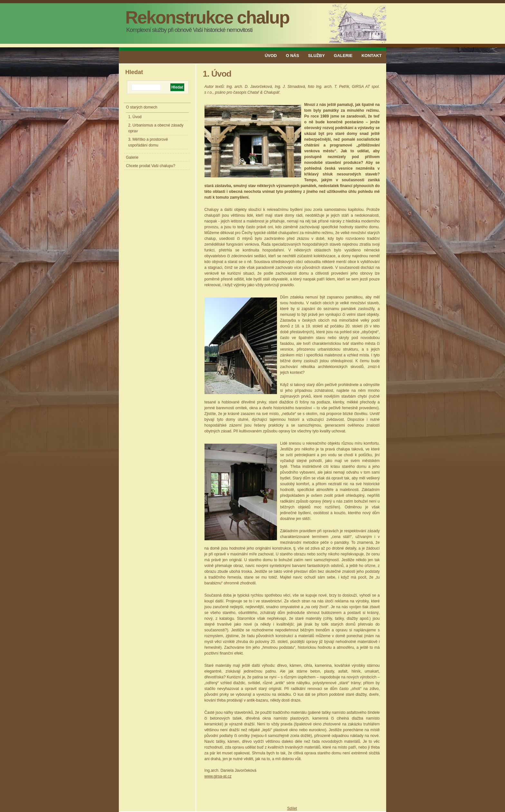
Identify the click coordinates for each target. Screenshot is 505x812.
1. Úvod (135, 117)
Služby (317, 56)
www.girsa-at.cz (218, 776)
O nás (292, 56)
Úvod (271, 56)
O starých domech (142, 107)
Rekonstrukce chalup (207, 17)
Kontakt (372, 56)
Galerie (343, 56)
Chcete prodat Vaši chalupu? (151, 166)
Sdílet (292, 808)
